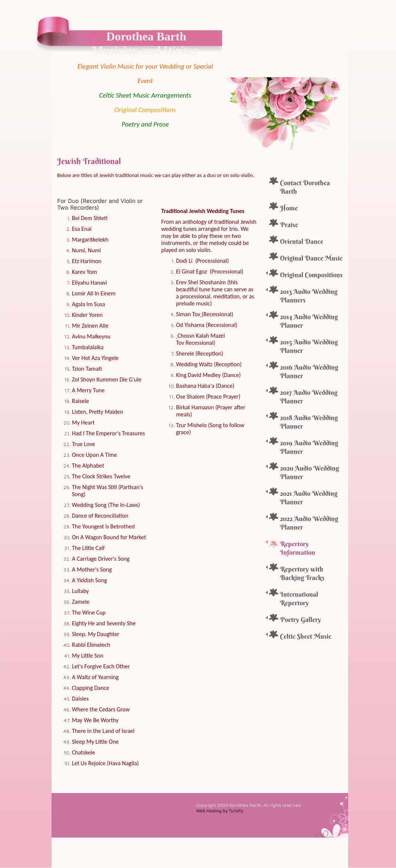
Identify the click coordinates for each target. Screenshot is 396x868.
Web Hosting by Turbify (220, 811)
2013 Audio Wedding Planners (309, 296)
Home (289, 208)
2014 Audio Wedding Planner (309, 321)
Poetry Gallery (301, 620)
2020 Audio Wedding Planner (309, 472)
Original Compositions (311, 275)
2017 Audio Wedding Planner (309, 397)
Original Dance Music (311, 258)
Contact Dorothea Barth (305, 187)
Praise (289, 225)
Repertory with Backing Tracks (302, 573)
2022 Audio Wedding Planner (309, 523)
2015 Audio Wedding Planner (309, 346)
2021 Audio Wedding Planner (309, 498)
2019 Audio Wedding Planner (309, 447)
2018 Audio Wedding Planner (309, 422)
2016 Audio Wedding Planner (309, 371)
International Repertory (299, 599)
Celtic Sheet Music (306, 636)
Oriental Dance (302, 241)
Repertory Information (298, 548)
